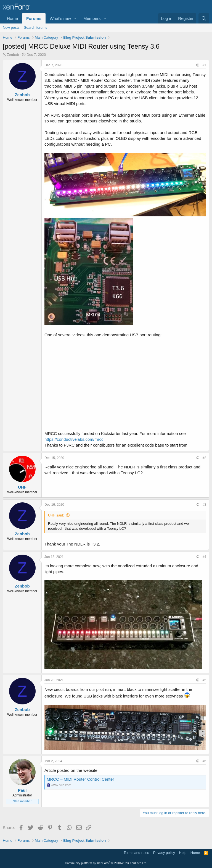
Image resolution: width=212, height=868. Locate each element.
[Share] (197, 65)
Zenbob (13, 55)
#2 (204, 458)
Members (92, 18)
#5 (204, 680)
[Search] (204, 18)
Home (12, 18)
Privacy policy (164, 853)
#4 (204, 557)
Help (183, 853)
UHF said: (56, 515)
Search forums (36, 27)
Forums (34, 18)
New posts (11, 27)
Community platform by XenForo (106, 863)
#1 (204, 65)
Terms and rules (136, 853)
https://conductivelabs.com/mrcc (74, 439)
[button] (75, 18)
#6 (204, 761)
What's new (60, 18)
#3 (204, 505)
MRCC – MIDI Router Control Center (80, 779)
